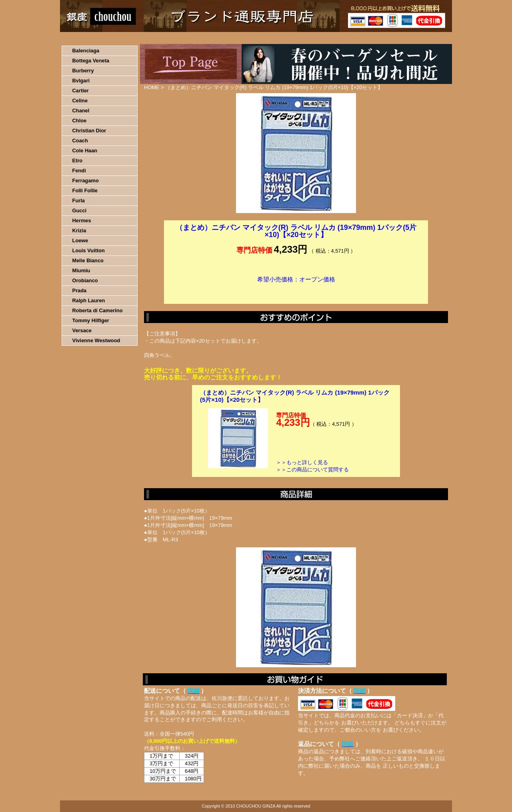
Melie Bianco (88, 260)
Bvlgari (81, 81)
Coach (80, 141)
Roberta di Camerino (98, 310)
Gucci (80, 210)
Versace (82, 330)
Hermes (82, 220)
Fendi (79, 171)
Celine (80, 101)
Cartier (81, 91)
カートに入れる (296, 291)
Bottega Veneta (91, 61)
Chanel (81, 111)
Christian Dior (89, 131)
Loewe (80, 240)
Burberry (83, 71)
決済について (199, 38)
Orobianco (85, 280)
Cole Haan (85, 151)
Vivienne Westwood (96, 340)
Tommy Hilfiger (91, 320)
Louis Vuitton (89, 250)
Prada (80, 290)
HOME (95, 38)
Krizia (79, 230)
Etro (78, 161)
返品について (303, 38)
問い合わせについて (356, 38)
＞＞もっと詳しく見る (302, 462)
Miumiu (81, 270)
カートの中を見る (410, 38)
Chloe (80, 121)
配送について (251, 38)
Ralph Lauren (89, 300)
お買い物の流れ (143, 38)
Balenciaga (86, 51)
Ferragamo (86, 181)
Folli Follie (85, 191)
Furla (79, 201)
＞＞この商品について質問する (312, 470)
